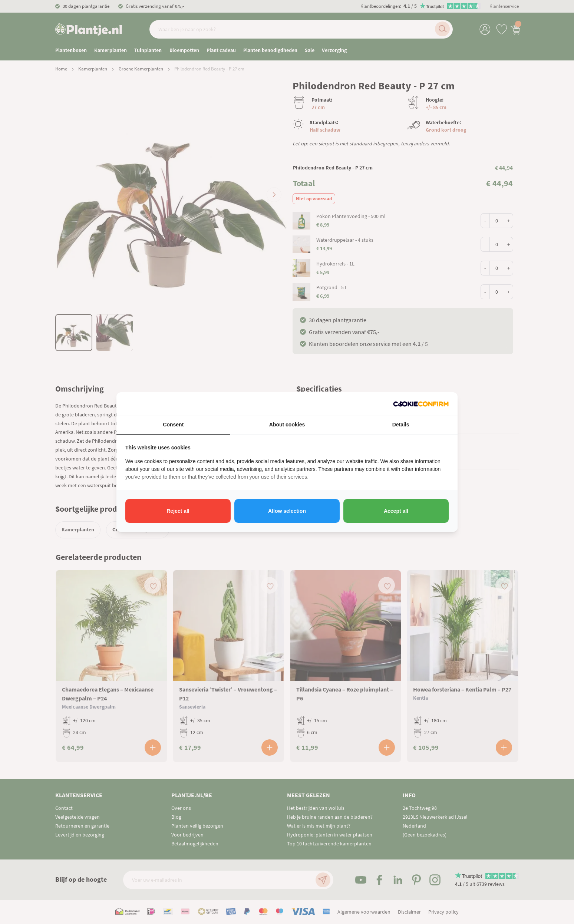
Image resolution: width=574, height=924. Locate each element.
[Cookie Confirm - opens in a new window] (421, 404)
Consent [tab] (173, 425)
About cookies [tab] (287, 425)
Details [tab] (401, 425)
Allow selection (287, 511)
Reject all (178, 511)
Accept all (396, 511)
